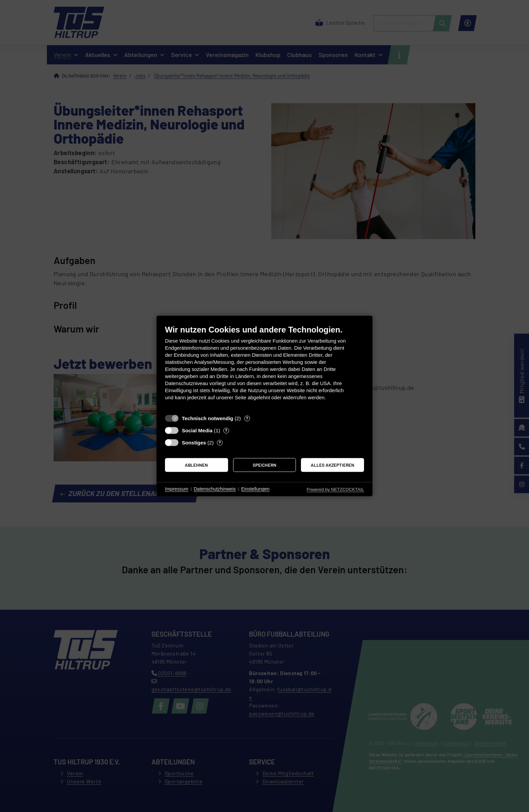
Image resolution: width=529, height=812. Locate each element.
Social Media (197, 430)
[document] (264, 368)
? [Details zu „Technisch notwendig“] (247, 418)
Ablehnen (196, 465)
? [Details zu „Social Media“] (226, 430)
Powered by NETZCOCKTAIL (335, 489)
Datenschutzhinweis (215, 489)
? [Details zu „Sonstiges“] (220, 442)
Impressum (177, 489)
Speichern (264, 465)
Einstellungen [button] (255, 489)
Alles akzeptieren (332, 465)
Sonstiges (194, 443)
